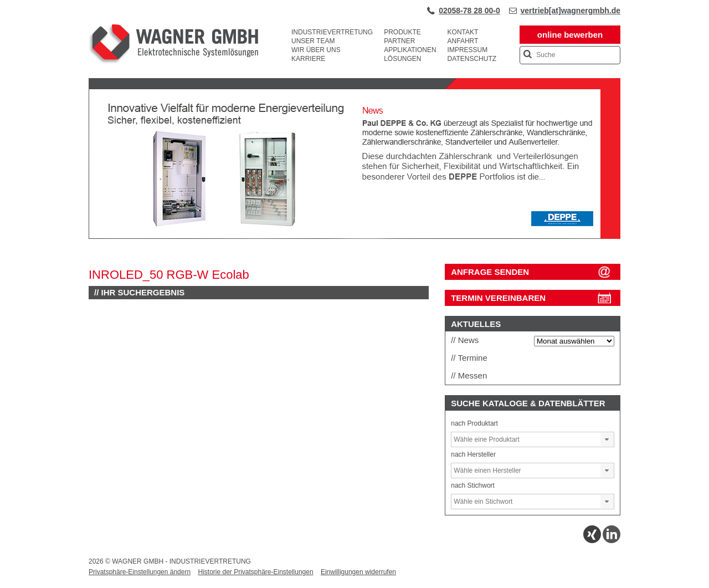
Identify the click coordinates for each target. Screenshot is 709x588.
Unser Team (313, 41)
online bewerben (570, 35)
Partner (399, 41)
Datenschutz (472, 59)
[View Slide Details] (354, 237)
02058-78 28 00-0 (469, 11)
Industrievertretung (332, 32)
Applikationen (410, 50)
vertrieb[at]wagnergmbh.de (571, 11)
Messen (473, 375)
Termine (472, 358)
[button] (607, 439)
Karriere (308, 59)
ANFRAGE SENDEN (490, 272)
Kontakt (463, 32)
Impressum (468, 50)
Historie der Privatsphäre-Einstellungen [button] (255, 572)
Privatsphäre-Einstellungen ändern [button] (140, 572)
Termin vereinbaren (498, 298)
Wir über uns (316, 50)
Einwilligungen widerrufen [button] (358, 572)
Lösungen (402, 59)
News (469, 340)
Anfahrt (463, 41)
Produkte (402, 32)
